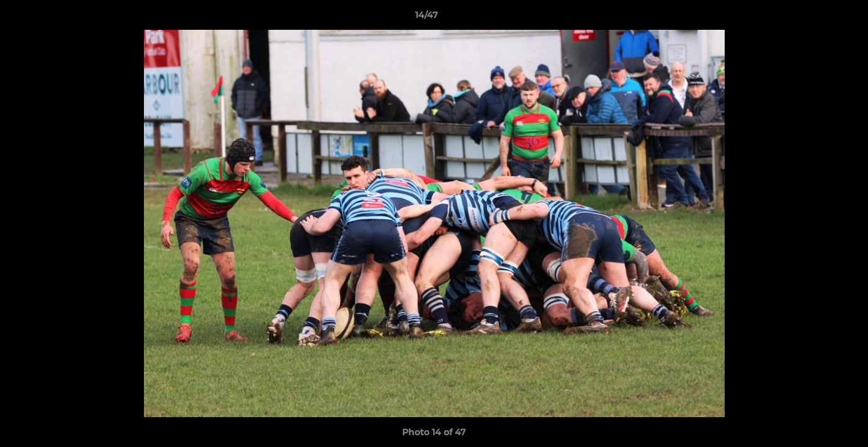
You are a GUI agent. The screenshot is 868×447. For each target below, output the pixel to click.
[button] (816, 18)
